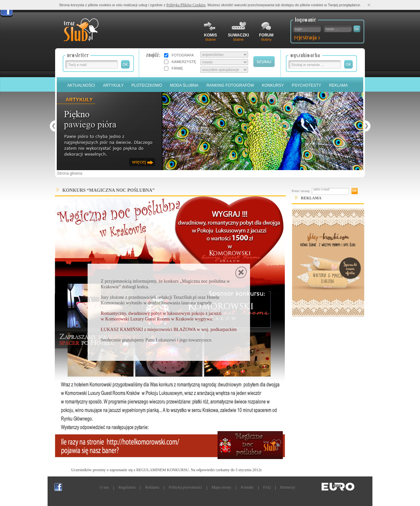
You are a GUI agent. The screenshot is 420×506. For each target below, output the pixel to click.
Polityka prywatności (185, 487)
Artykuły (113, 85)
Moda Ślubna (184, 85)
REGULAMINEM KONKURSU (163, 470)
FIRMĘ (177, 68)
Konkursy (273, 85)
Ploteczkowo (147, 85)
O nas (104, 487)
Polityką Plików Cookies (186, 5)
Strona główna (70, 173)
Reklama (338, 85)
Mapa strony (221, 487)
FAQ (267, 487)
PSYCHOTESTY (306, 85)
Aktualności (81, 85)
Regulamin (127, 487)
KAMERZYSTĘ (184, 62)
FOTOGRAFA (183, 55)
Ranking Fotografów (230, 85)
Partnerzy (288, 487)
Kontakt (247, 487)
